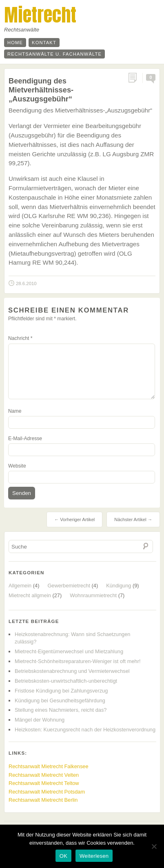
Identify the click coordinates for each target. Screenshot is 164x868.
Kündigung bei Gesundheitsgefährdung (60, 700)
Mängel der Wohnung (40, 720)
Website (17, 466)
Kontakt (44, 43)
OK (63, 856)
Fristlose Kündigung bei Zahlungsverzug (61, 691)
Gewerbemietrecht (69, 586)
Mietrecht (40, 15)
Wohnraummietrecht (93, 595)
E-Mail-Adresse (25, 438)
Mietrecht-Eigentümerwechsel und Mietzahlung (69, 651)
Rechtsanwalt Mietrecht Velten (44, 775)
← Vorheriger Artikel (74, 519)
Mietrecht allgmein (30, 595)
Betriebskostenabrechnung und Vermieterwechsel (72, 671)
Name (15, 411)
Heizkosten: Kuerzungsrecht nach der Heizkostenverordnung (85, 730)
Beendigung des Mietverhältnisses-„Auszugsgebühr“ (41, 90)
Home (15, 43)
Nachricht (20, 338)
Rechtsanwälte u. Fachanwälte (54, 54)
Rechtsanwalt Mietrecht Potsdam (47, 792)
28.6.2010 (26, 283)
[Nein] (154, 846)
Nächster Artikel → (133, 519)
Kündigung (119, 586)
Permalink (135, 78)
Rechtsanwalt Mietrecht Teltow (44, 783)
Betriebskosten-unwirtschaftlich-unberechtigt (66, 681)
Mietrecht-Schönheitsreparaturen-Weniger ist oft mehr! (78, 661)
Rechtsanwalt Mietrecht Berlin (43, 800)
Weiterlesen (94, 856)
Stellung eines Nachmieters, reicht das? (61, 710)
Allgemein (20, 586)
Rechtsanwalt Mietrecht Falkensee (49, 766)
